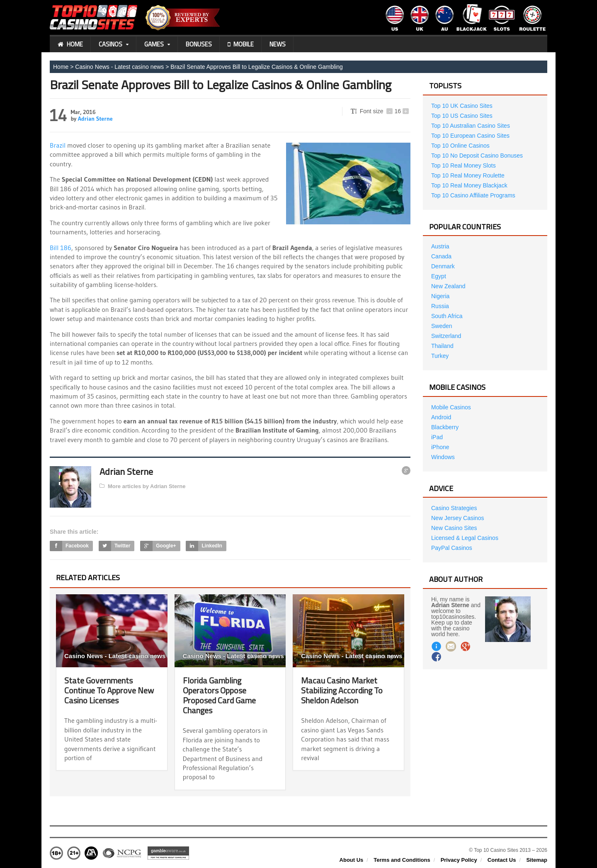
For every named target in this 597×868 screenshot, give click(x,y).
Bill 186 (61, 248)
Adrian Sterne (95, 119)
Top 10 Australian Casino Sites (471, 126)
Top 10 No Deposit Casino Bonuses (477, 156)
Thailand (442, 346)
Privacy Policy (459, 860)
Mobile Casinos (451, 407)
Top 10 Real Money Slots (464, 165)
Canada (441, 256)
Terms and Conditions (402, 860)
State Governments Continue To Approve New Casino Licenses (109, 690)
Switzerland (446, 336)
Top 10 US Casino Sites (462, 116)
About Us (352, 860)
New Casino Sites (454, 528)
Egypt (439, 276)
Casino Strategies (454, 508)
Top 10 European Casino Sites (470, 136)
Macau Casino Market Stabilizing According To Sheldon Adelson (342, 690)
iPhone (440, 447)
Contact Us (502, 860)
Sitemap (537, 860)
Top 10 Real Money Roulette (468, 175)
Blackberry (445, 427)
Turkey (440, 356)
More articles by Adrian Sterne (142, 486)
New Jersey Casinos (458, 518)
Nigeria (440, 296)
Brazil (58, 145)
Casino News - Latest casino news (119, 67)
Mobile (241, 44)
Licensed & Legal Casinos (465, 538)
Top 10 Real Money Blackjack (469, 185)
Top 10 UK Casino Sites (462, 106)
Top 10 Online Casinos (460, 146)
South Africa (447, 316)
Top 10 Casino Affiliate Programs (473, 195)
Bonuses (199, 44)
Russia (440, 306)
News (278, 44)
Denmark (443, 266)
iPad (437, 437)
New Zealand (448, 286)
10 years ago (258, 656)
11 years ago (140, 656)
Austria (440, 246)
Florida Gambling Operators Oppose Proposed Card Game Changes (219, 695)
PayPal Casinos (452, 548)
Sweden (442, 326)
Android (441, 417)
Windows (443, 457)
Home (70, 44)
